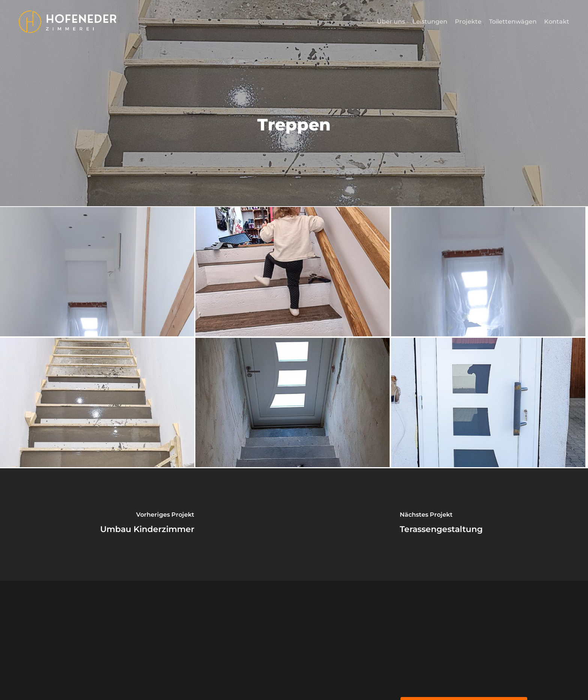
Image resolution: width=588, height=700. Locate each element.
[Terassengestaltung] (441, 525)
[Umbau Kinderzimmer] (147, 525)
